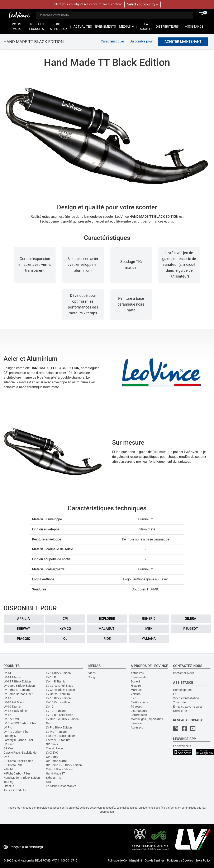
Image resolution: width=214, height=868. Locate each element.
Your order (180, 702)
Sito (48, 782)
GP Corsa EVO (13, 765)
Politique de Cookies (180, 860)
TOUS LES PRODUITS (37, 27)
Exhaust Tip (54, 778)
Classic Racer (55, 748)
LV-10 (7, 698)
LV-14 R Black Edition (17, 681)
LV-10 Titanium (13, 707)
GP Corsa (52, 757)
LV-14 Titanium (13, 677)
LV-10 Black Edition (58, 698)
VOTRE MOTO (17, 27)
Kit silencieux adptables (61, 786)
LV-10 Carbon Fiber (58, 702)
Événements (139, 677)
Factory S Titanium (58, 740)
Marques (136, 690)
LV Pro (8, 727)
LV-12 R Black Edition (60, 715)
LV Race (9, 744)
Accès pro (137, 727)
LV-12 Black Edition (16, 711)
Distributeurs (139, 711)
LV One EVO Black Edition (62, 719)
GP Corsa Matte (56, 761)
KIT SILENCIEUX (59, 27)
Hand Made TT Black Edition (22, 778)
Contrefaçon (139, 715)
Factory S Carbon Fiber (18, 740)
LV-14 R (51, 677)
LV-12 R (9, 715)
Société (135, 681)
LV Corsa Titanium (58, 694)
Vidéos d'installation (186, 698)
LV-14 (7, 673)
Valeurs (136, 694)
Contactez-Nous (184, 673)
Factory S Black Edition (61, 736)
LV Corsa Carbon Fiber (18, 694)
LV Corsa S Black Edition (19, 686)
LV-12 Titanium (56, 711)
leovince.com (22, 860)
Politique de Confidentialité (125, 860)
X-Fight (8, 769)
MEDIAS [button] (126, 27)
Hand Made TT (55, 773)
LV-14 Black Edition (58, 673)
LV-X (7, 757)
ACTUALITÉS (83, 27)
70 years (136, 707)
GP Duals (52, 744)
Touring (8, 782)
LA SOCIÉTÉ (146, 27)
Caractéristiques (113, 41)
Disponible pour (141, 41)
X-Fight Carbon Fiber (17, 773)
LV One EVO (11, 719)
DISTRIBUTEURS (167, 27)
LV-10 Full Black (14, 702)
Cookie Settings (154, 860)
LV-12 (50, 707)
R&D (134, 698)
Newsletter (180, 711)
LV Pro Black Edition (59, 727)
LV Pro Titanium (56, 732)
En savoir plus (182, 746)
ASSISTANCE (194, 27)
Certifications (139, 702)
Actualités (137, 673)
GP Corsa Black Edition (18, 761)
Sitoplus (9, 786)
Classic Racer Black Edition (21, 753)
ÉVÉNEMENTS (106, 27)
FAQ (176, 694)
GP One (8, 748)
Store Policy (203, 860)
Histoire (136, 686)
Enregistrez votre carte (188, 707)
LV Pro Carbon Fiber (16, 732)
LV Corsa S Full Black (59, 686)
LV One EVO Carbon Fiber (20, 723)
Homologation (182, 690)
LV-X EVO (52, 753)
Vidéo (92, 673)
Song (92, 677)
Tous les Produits (15, 790)
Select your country (142, 4)
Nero (49, 723)
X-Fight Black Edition (59, 769)
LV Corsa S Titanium (17, 690)
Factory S (10, 736)
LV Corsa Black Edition (60, 690)
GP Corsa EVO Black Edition (64, 765)
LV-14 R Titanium (57, 681)
